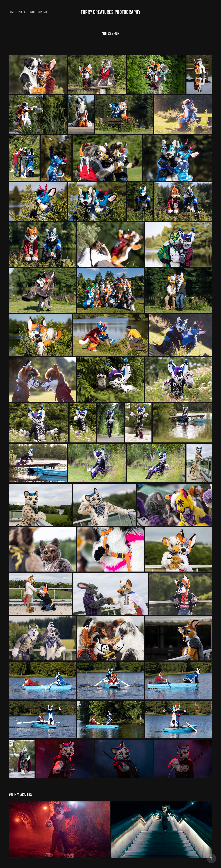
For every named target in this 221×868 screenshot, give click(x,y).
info (32, 12)
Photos (22, 12)
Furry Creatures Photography (110, 12)
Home (12, 12)
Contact (43, 12)
